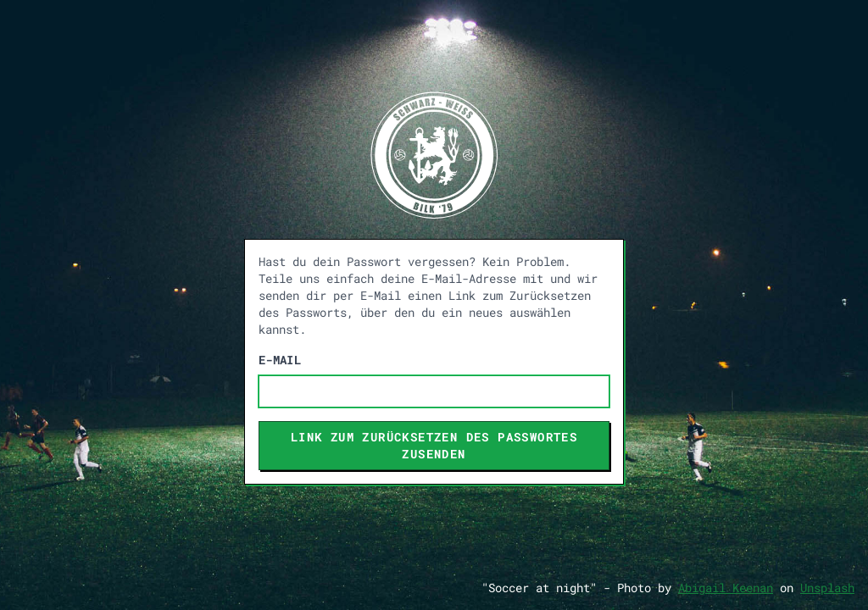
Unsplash (827, 588)
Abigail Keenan (726, 588)
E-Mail (280, 360)
